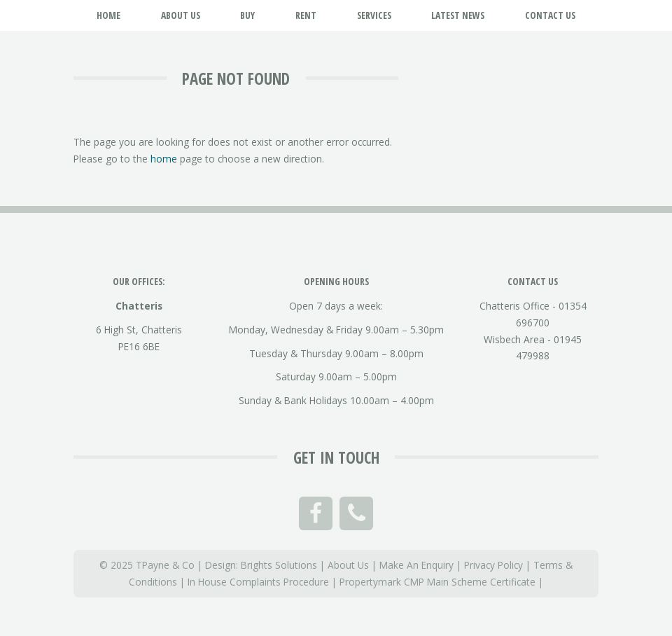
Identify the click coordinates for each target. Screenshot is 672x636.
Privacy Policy (493, 565)
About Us (348, 565)
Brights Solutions (279, 565)
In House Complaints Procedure (258, 582)
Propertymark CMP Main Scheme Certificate (437, 582)
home (164, 159)
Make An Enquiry (416, 565)
